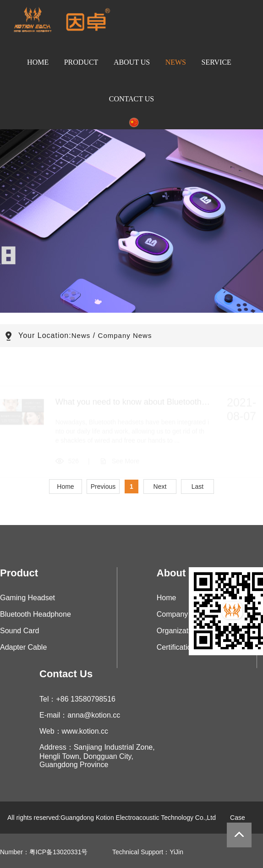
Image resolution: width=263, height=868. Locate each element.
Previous (103, 487)
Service (216, 62)
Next (160, 487)
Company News (125, 335)
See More (126, 463)
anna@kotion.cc (94, 715)
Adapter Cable (23, 647)
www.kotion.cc (85, 731)
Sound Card (19, 631)
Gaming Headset (27, 598)
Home (38, 62)
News (176, 62)
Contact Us (131, 99)
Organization (178, 631)
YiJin (176, 852)
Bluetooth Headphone (36, 614)
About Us (132, 62)
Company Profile (184, 614)
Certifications (178, 647)
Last (197, 487)
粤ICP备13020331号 (59, 852)
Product (81, 62)
